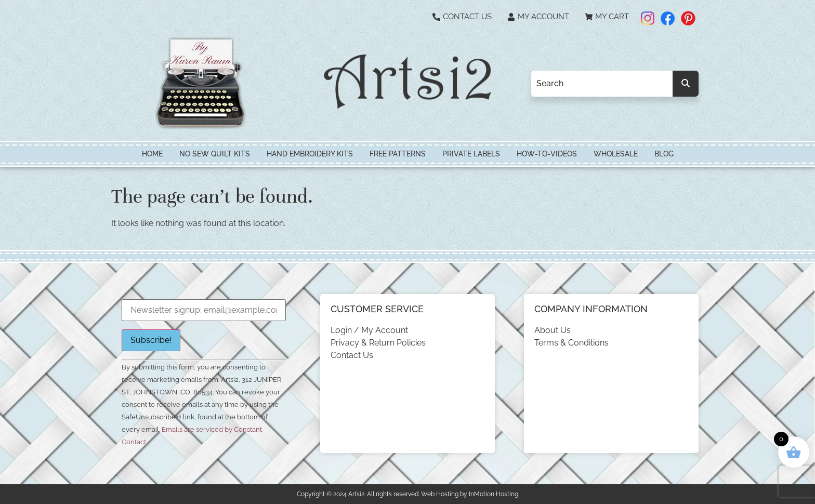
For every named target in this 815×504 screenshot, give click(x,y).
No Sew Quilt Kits (215, 154)
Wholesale (616, 154)
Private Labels (471, 154)
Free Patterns (398, 154)
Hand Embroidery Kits (310, 154)
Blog (664, 154)
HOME (152, 154)
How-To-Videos (547, 154)
